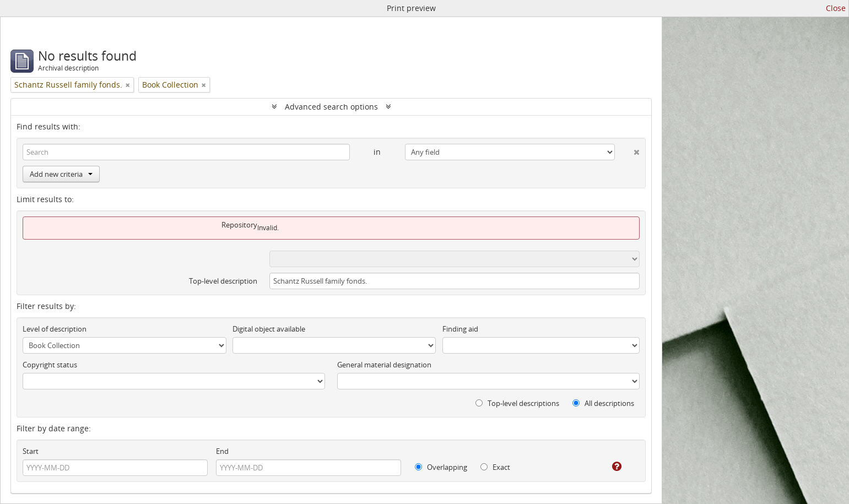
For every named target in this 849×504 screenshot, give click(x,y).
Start (31, 451)
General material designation (384, 365)
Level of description (55, 329)
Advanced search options (331, 107)
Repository (239, 225)
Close (836, 8)
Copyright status (50, 365)
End (222, 451)
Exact (495, 467)
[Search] (186, 152)
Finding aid (460, 329)
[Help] (609, 467)
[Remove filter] (128, 85)
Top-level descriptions (517, 403)
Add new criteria (61, 174)
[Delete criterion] (627, 150)
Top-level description (223, 281)
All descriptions (603, 403)
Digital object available (269, 329)
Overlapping (441, 467)
